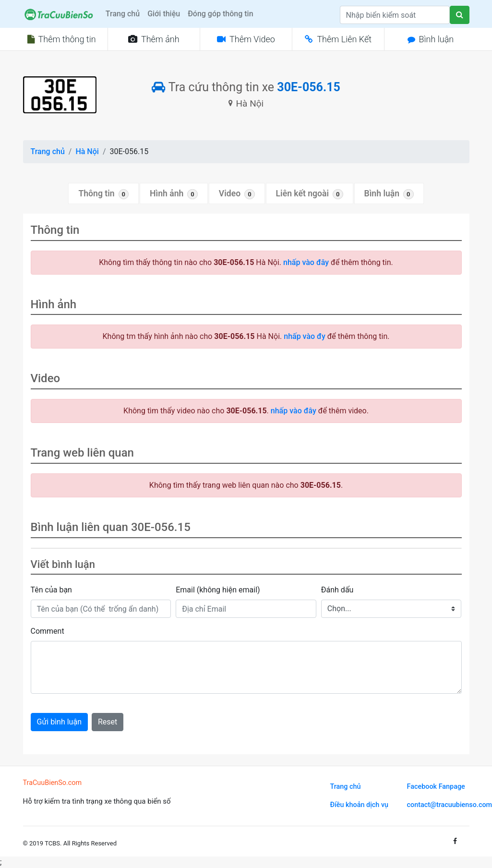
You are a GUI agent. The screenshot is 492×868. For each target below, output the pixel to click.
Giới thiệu (164, 14)
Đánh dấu (337, 590)
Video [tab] (237, 194)
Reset (108, 722)
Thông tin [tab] (103, 194)
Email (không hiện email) (218, 590)
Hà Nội (87, 151)
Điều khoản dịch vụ (360, 805)
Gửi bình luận (59, 722)
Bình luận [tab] (389, 194)
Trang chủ (123, 14)
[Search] (395, 15)
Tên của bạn (51, 590)
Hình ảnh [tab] (174, 194)
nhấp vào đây (306, 262)
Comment (48, 631)
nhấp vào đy (305, 336)
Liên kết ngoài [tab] (310, 194)
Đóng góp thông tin (220, 14)
